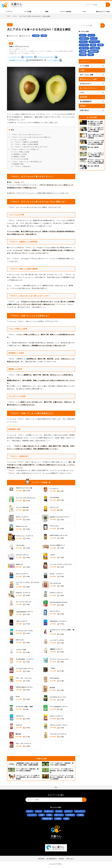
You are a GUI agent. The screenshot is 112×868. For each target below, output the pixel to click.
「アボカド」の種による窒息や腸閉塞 (25, 146)
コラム (84, 12)
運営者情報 (84, 99)
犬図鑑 (47, 12)
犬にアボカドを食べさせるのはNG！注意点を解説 (35, 18)
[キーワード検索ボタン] (108, 5)
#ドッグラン (84, 47)
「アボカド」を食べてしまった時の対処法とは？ (26, 163)
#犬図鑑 (83, 53)
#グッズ (91, 37)
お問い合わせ (84, 112)
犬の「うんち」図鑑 (87, 76)
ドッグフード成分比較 (65, 12)
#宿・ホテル (84, 50)
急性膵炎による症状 (19, 156)
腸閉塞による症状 (18, 158)
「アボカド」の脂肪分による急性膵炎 (25, 144)
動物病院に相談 (17, 166)
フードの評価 (28, 12)
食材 (44, 37)
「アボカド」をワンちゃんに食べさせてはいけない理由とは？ (30, 139)
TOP (9, 18)
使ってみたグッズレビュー (89, 90)
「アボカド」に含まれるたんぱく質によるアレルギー (30, 148)
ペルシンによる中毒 (19, 141)
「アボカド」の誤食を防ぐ (21, 168)
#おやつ (83, 37)
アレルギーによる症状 (20, 160)
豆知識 (36, 37)
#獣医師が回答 (93, 53)
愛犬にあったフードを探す (103, 12)
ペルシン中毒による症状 (20, 153)
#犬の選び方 (95, 50)
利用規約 (83, 107)
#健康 (100, 47)
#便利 (93, 47)
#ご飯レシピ (84, 40)
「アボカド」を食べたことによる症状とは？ (24, 151)
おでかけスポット (86, 85)
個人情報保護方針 (86, 103)
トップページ (84, 63)
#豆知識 (83, 56)
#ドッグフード (94, 43)
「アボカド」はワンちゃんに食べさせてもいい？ (26, 136)
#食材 (91, 56)
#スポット (83, 43)
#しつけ (94, 40)
